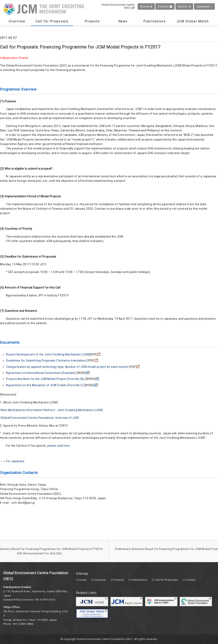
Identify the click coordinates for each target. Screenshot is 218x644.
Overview (17, 21)
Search (184, 6)
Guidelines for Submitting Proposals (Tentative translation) (47, 361)
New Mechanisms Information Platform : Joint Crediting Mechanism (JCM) (52, 410)
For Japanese (15, 461)
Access (146, 6)
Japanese (204, 6)
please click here (59, 446)
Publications (155, 21)
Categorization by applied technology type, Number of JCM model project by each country (68, 367)
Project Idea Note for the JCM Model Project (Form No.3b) (46, 379)
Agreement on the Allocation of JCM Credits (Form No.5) (45, 385)
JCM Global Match (193, 21)
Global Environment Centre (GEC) (118, 6)
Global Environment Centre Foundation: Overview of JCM (40, 418)
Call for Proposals (52, 21)
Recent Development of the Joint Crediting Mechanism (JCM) (48, 354)
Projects (92, 21)
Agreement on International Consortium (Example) (41, 373)
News (123, 21)
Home (83, 580)
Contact (165, 6)
